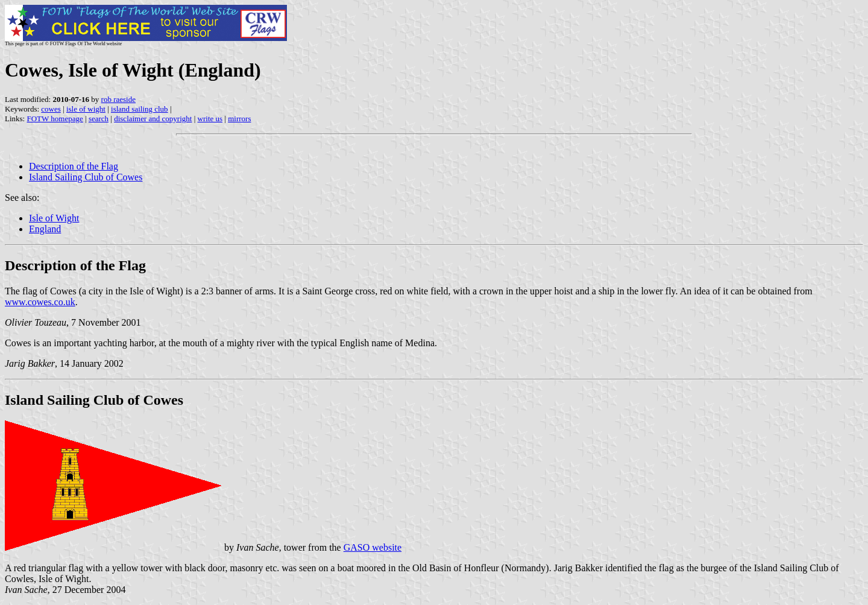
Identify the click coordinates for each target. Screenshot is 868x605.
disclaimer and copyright (153, 119)
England (45, 229)
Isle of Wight (54, 218)
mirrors (239, 119)
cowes (51, 109)
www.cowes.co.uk (40, 302)
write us (210, 119)
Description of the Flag (74, 166)
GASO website (373, 547)
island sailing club (140, 109)
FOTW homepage (55, 119)
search (99, 119)
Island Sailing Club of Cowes (86, 177)
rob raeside (118, 99)
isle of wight (86, 109)
